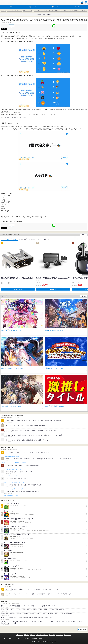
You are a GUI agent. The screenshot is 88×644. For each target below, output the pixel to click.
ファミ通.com (60, 635)
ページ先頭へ (83, 629)
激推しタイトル (47, 15)
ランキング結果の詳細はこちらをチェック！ (15, 118)
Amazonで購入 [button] (18, 289)
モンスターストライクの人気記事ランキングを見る (13, 489)
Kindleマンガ (23, 239)
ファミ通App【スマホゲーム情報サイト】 (11, 11)
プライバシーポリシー (42, 635)
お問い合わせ (19, 635)
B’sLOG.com (68, 635)
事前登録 (39, 15)
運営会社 (32, 635)
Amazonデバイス (34, 239)
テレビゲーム (45, 239)
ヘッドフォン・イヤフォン (9, 239)
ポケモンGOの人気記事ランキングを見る (11, 496)
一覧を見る (84, 235)
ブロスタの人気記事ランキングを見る (10, 476)
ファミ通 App (6, 3)
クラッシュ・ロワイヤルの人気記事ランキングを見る (13, 482)
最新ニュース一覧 (28, 11)
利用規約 (26, 635)
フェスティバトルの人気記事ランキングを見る (12, 469)
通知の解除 (52, 635)
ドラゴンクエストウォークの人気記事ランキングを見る (14, 463)
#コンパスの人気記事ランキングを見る (10, 456)
